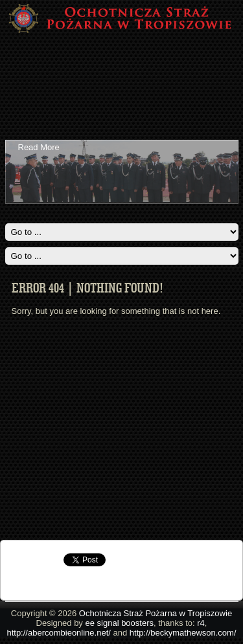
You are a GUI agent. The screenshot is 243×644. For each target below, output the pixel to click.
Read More (39, 147)
